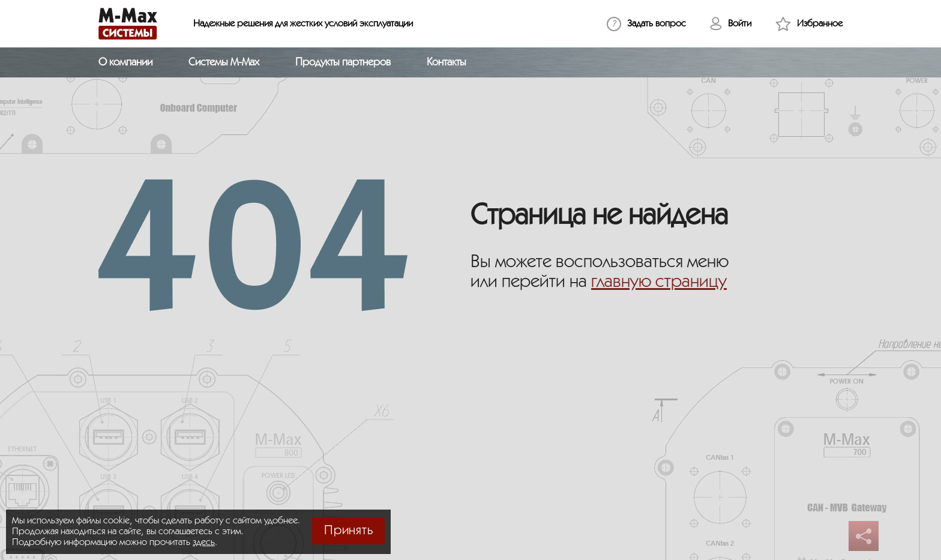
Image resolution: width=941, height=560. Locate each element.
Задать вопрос (657, 24)
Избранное (820, 24)
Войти (740, 24)
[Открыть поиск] (835, 62)
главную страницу (659, 282)
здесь (204, 542)
